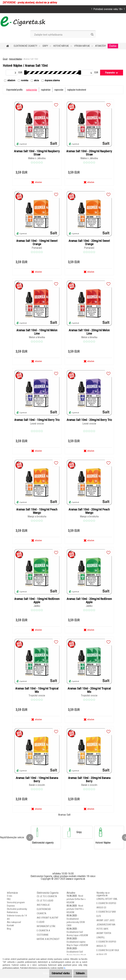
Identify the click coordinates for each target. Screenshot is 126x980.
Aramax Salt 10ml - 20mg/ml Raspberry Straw (89, 153)
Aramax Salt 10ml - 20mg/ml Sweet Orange (89, 243)
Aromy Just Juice (106, 922)
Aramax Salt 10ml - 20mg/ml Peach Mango (89, 512)
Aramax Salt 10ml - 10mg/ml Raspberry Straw (37, 153)
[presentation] (30, 839)
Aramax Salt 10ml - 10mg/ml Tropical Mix (37, 692)
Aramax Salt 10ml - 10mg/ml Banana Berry (37, 781)
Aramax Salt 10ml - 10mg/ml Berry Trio (37, 421)
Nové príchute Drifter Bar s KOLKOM (76, 901)
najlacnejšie (32, 90)
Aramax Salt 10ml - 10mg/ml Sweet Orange (37, 243)
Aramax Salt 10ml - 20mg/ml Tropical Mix (89, 692)
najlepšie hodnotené (77, 90)
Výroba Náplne (82, 46)
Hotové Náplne (61, 46)
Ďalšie (113, 46)
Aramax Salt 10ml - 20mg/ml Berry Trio (89, 421)
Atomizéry (101, 46)
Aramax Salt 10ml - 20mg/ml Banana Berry (89, 781)
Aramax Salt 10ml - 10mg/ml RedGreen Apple (37, 602)
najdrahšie (46, 90)
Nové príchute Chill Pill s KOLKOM (75, 911)
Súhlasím (79, 973)
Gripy (45, 46)
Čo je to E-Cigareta (47, 898)
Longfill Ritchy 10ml (107, 901)
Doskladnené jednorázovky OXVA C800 (76, 924)
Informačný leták (46, 928)
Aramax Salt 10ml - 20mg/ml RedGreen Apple (89, 602)
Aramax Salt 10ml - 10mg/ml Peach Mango (37, 512)
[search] (92, 35)
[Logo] (23, 21)
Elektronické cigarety (26, 46)
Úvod (5, 59)
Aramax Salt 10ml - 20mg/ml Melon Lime (89, 333)
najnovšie (59, 90)
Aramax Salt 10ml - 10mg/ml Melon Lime (37, 333)
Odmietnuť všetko (56, 973)
